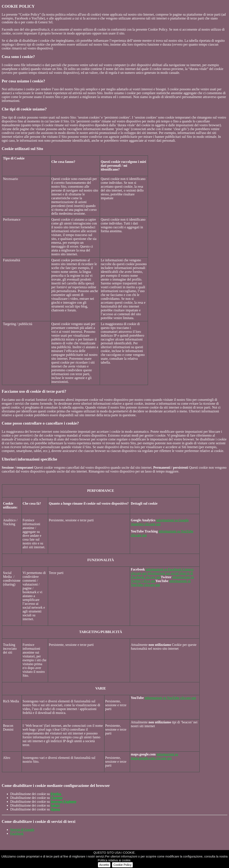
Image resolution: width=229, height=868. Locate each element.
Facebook (17, 833)
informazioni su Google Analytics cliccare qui (160, 522)
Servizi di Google (22, 830)
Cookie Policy (122, 865)
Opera (55, 809)
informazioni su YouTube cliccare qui (170, 698)
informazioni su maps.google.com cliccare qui (154, 756)
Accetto (104, 865)
